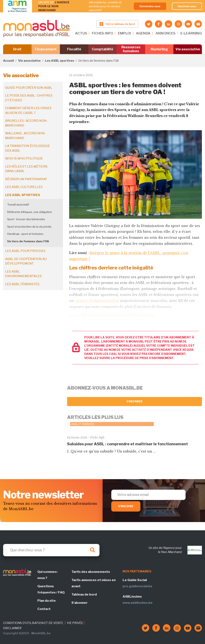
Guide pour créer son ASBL (29, 88)
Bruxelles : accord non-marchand (26, 123)
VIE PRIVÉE (75, 623)
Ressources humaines (131, 49)
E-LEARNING (191, 33)
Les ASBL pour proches (25, 251)
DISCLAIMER (12, 628)
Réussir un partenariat (26, 179)
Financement (46, 49)
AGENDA (143, 33)
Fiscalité (74, 49)
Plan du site (47, 601)
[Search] (51, 550)
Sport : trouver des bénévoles (26, 219)
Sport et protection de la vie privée (29, 227)
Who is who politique (24, 158)
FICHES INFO (102, 33)
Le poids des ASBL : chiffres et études (29, 98)
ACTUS (81, 33)
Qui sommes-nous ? (48, 575)
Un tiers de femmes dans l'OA (28, 241)
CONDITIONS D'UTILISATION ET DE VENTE (33, 623)
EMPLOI (124, 33)
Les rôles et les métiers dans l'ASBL (26, 169)
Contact (44, 609)
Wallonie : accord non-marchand (25, 136)
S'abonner (134, 401)
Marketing (159, 49)
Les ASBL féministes (22, 284)
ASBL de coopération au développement (26, 261)
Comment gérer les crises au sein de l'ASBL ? (28, 110)
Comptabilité (102, 49)
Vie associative (188, 49)
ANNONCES (165, 33)
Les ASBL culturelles (24, 187)
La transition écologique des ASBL (28, 148)
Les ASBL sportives (60, 61)
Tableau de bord (84, 594)
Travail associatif (18, 204)
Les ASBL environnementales (23, 274)
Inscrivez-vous (187, 6)
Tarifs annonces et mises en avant (94, 583)
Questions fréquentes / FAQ (51, 589)
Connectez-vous (150, 6)
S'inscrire (126, 506)
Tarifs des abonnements (91, 572)
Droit (17, 49)
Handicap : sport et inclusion (25, 234)
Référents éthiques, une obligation (30, 212)
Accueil (8, 61)
